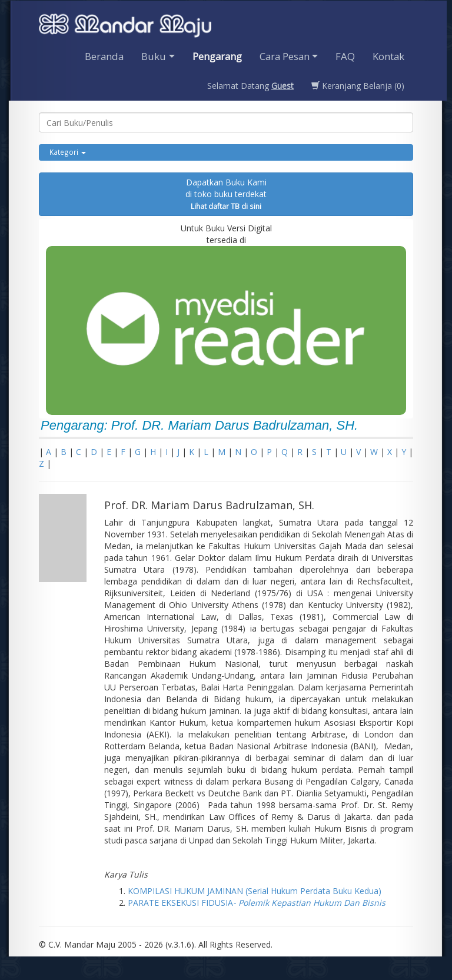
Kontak (388, 56)
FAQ (345, 56)
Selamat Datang (250, 86)
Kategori (68, 152)
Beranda (104, 56)
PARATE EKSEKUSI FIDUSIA (257, 903)
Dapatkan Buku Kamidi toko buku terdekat (226, 194)
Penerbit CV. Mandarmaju (125, 27)
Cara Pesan (285, 56)
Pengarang (217, 56)
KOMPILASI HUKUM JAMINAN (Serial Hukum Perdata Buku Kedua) (255, 891)
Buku (154, 56)
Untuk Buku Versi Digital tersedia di (226, 319)
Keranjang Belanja (358, 86)
